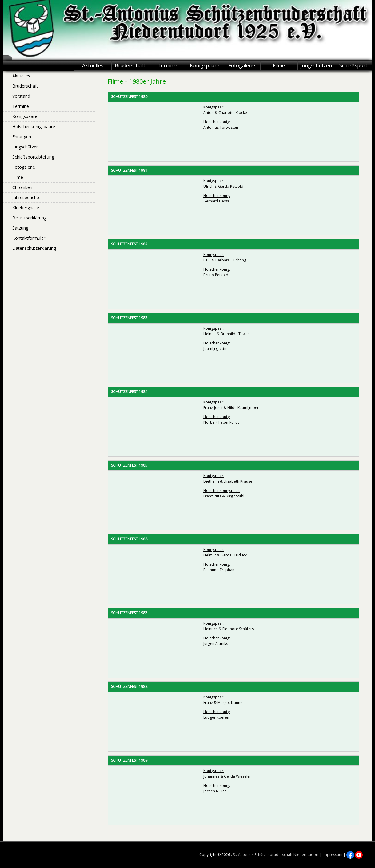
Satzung (20, 228)
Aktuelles (93, 65)
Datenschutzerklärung (34, 248)
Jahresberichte (26, 197)
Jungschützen (316, 65)
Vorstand (21, 96)
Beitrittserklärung (29, 218)
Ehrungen (22, 137)
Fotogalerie (242, 65)
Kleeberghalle (26, 208)
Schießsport (353, 65)
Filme (279, 65)
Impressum (333, 855)
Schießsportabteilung (33, 157)
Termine (167, 65)
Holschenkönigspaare (34, 126)
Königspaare (205, 65)
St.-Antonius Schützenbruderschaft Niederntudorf (276, 855)
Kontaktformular (29, 238)
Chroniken (22, 187)
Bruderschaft (130, 65)
